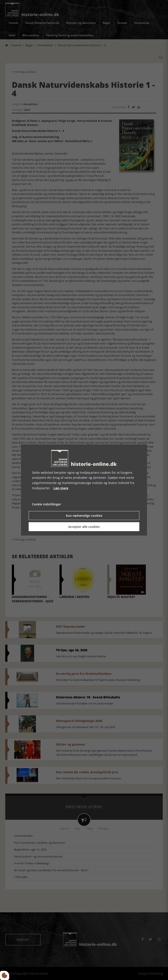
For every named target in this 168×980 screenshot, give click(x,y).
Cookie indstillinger (46, 504)
